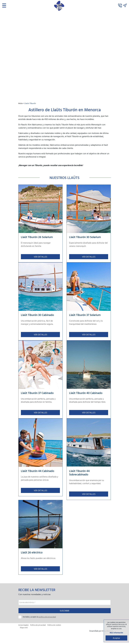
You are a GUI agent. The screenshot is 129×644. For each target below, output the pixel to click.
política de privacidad (47, 618)
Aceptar (116, 638)
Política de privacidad (38, 626)
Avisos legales (23, 626)
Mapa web (24, 629)
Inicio (20, 103)
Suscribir (64, 612)
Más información (116, 633)
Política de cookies (54, 626)
